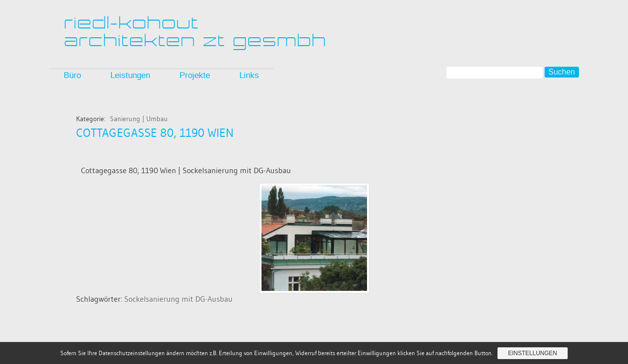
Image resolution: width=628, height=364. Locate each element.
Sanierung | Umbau (139, 119)
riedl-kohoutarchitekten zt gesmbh (196, 32)
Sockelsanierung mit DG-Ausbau (178, 299)
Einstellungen (532, 353)
